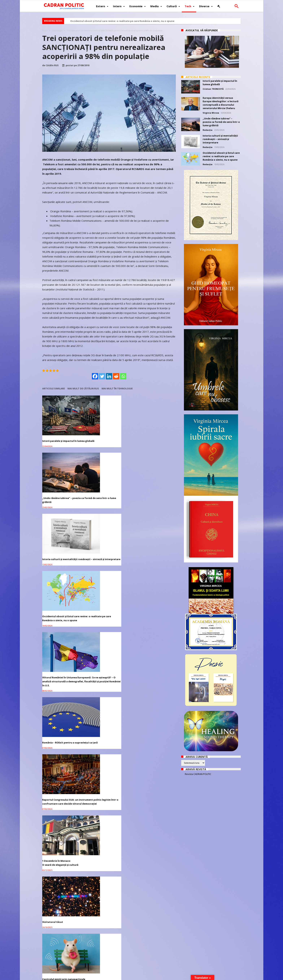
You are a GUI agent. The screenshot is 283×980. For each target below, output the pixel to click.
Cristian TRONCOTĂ (213, 89)
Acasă (45, 30)
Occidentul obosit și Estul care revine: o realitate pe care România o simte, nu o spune (122, 21)
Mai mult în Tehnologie (117, 389)
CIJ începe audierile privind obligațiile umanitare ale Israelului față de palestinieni (109, 776)
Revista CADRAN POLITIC (198, 774)
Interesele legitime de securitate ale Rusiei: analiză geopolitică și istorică (154, 663)
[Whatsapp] (123, 376)
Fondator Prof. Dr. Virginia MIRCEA (139, 977)
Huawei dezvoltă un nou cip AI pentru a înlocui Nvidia (106, 883)
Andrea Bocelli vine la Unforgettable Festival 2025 (59, 883)
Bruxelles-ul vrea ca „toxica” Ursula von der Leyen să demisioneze (105, 830)
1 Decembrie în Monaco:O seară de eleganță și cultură (106, 549)
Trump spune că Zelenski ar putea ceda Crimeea (154, 774)
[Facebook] (95, 376)
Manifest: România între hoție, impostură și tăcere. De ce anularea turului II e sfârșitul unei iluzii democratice (63, 720)
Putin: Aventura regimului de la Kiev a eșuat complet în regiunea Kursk (62, 939)
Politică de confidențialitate (91, 977)
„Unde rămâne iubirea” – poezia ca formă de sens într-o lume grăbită (109, 432)
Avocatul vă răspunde (202, 30)
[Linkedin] (109, 376)
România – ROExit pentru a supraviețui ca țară (150, 486)
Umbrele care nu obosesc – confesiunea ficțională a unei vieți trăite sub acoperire (154, 609)
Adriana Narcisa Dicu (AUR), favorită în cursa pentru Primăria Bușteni (108, 718)
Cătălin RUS (52, 65)
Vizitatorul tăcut (144, 547)
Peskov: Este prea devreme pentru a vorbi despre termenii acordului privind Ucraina (154, 939)
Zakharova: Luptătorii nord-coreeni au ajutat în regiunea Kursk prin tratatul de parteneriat (109, 939)
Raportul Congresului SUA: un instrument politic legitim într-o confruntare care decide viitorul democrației (62, 553)
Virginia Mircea (211, 113)
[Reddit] (116, 376)
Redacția (208, 130)
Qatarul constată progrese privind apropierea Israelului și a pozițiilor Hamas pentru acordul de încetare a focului (153, 720)
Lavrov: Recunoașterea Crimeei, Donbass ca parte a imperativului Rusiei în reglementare (62, 776)
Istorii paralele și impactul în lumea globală (59, 432)
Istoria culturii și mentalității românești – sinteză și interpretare (151, 434)
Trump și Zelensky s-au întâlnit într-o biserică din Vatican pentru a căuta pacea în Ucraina (154, 885)
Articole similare (54, 389)
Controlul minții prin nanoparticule (55, 607)
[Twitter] (102, 376)
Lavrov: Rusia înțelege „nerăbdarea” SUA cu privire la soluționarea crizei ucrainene (152, 830)
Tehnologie (57, 30)
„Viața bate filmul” (53, 659)
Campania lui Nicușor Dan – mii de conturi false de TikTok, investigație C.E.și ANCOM (62, 821)
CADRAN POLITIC (65, 977)
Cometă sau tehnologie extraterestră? (102, 661)
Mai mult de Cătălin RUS (83, 389)
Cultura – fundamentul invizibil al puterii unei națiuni (108, 607)
